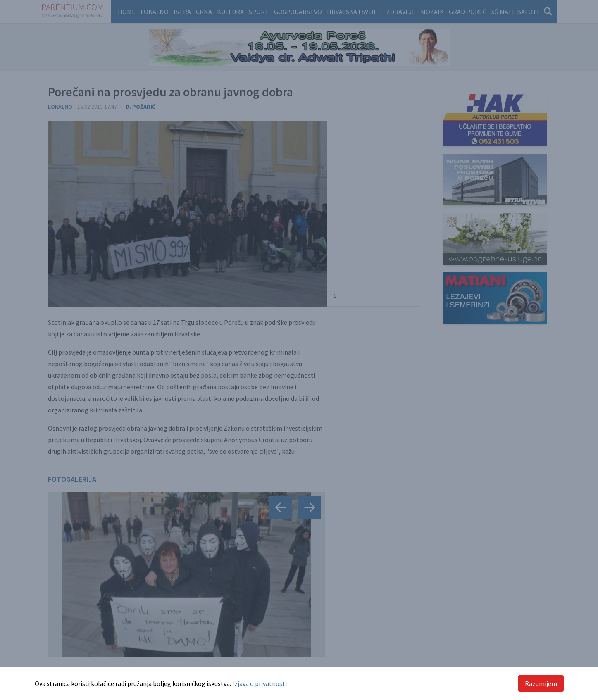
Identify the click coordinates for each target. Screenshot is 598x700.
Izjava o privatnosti (260, 683)
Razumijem (541, 683)
